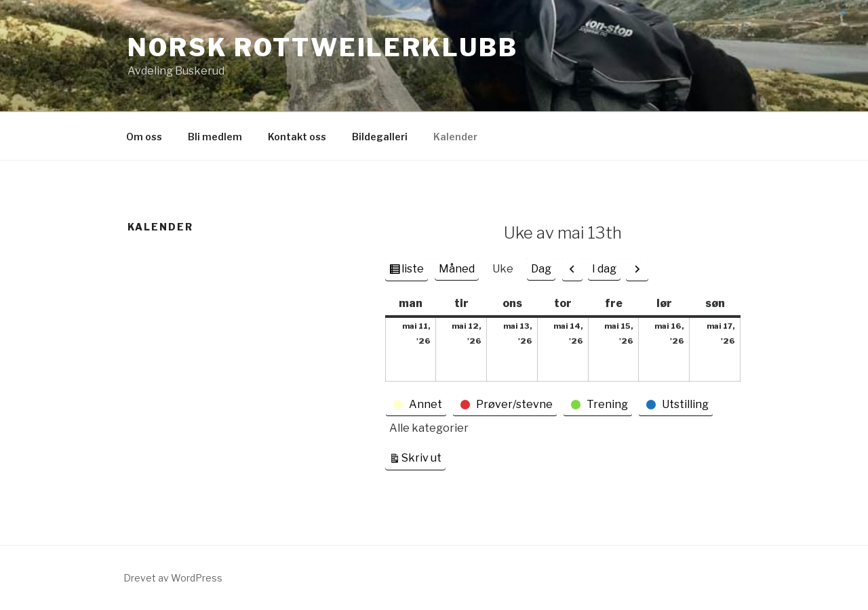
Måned (457, 269)
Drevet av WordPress (173, 578)
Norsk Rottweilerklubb (322, 47)
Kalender (455, 137)
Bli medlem (215, 137)
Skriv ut (423, 456)
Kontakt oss (297, 137)
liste (412, 270)
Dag (541, 269)
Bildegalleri (380, 137)
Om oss (144, 137)
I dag (604, 269)
